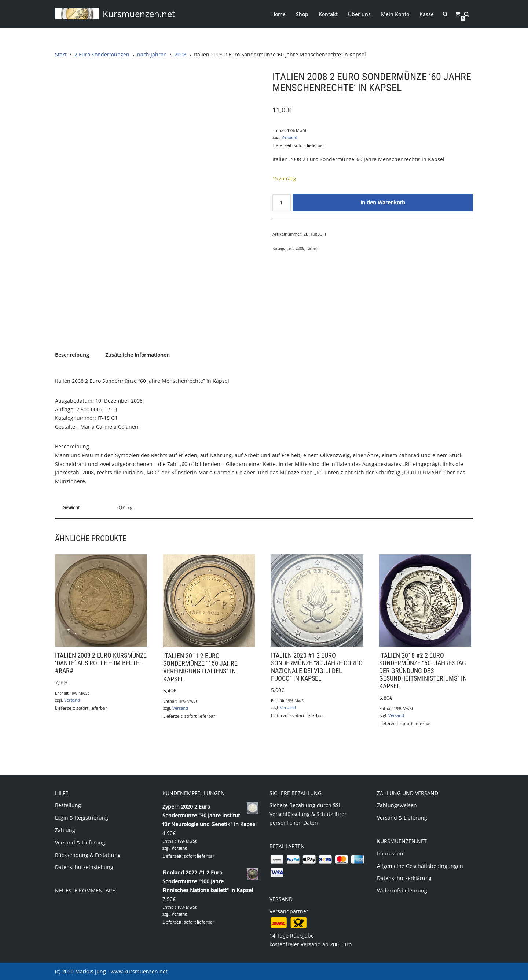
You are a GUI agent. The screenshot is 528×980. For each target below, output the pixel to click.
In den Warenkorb (383, 202)
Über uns (359, 14)
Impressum (391, 853)
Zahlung (65, 830)
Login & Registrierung (82, 818)
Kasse (427, 14)
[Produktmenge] (282, 202)
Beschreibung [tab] (72, 355)
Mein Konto (395, 14)
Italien (312, 248)
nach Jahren (152, 54)
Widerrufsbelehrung (402, 890)
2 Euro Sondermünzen (102, 54)
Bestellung (68, 805)
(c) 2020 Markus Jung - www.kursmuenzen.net (111, 971)
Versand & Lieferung (80, 842)
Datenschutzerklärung (404, 878)
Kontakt (328, 14)
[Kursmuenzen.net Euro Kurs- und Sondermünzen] (115, 14)
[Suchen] (467, 14)
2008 (180, 54)
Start (61, 54)
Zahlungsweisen (397, 805)
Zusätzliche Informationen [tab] (137, 355)
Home (278, 14)
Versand (289, 137)
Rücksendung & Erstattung (88, 855)
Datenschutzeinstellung (84, 867)
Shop (302, 14)
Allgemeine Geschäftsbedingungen (420, 866)
